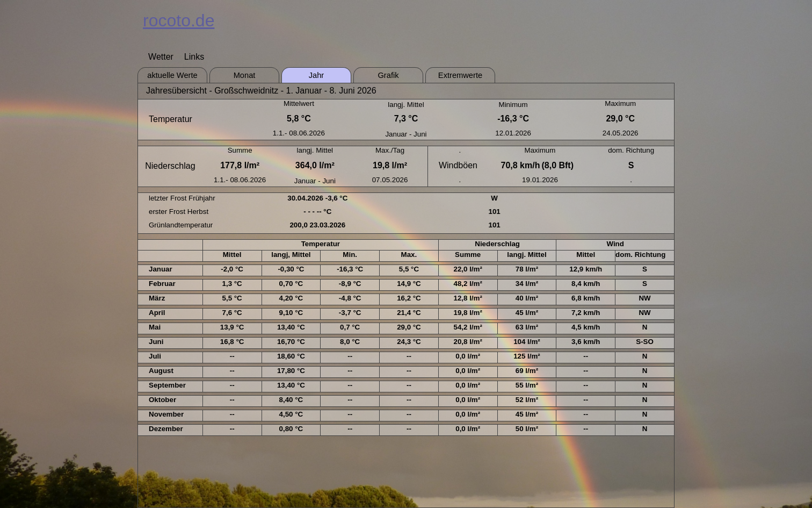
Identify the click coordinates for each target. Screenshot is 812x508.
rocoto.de (179, 20)
